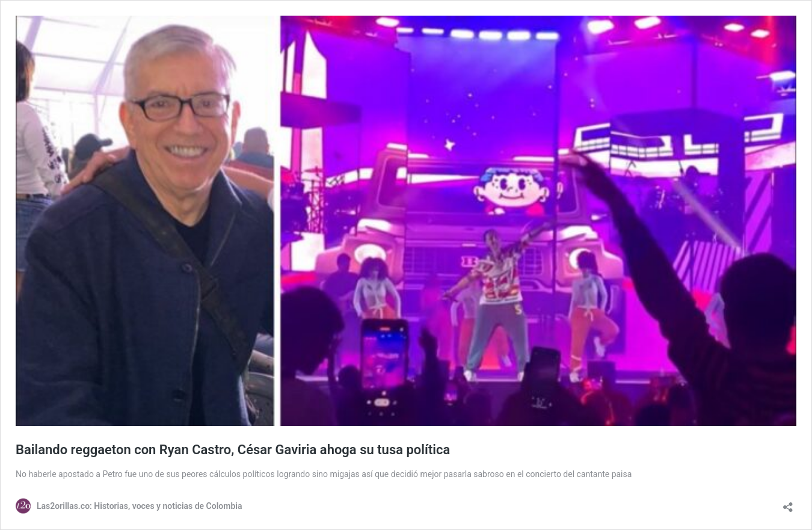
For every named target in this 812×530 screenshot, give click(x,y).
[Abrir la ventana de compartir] (788, 503)
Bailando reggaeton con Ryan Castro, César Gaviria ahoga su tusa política (233, 450)
